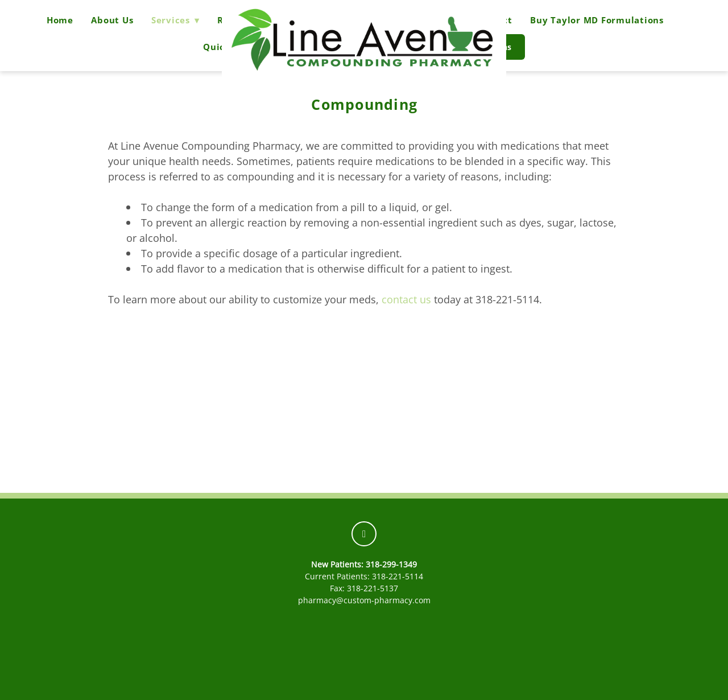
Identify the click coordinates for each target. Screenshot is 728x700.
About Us (112, 20)
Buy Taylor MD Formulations (597, 20)
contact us (406, 299)
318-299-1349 (391, 564)
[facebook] (364, 534)
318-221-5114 (398, 576)
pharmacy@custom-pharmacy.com (364, 600)
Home (60, 20)
